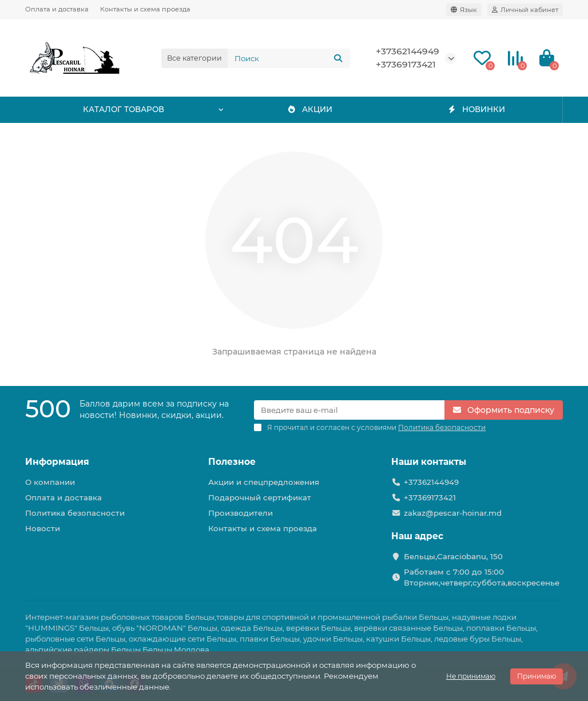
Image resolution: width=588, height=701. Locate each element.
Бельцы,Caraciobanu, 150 (453, 556)
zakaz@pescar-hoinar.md (453, 513)
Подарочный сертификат (260, 497)
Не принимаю (471, 676)
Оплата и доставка (57, 9)
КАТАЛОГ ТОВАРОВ (123, 110)
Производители (241, 513)
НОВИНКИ (476, 110)
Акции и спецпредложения (264, 482)
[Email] (349, 410)
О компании (50, 482)
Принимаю (537, 676)
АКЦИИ (310, 110)
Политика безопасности (75, 513)
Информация (57, 462)
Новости (43, 528)
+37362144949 (408, 51)
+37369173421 (406, 64)
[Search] (289, 58)
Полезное (232, 462)
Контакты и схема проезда (145, 9)
